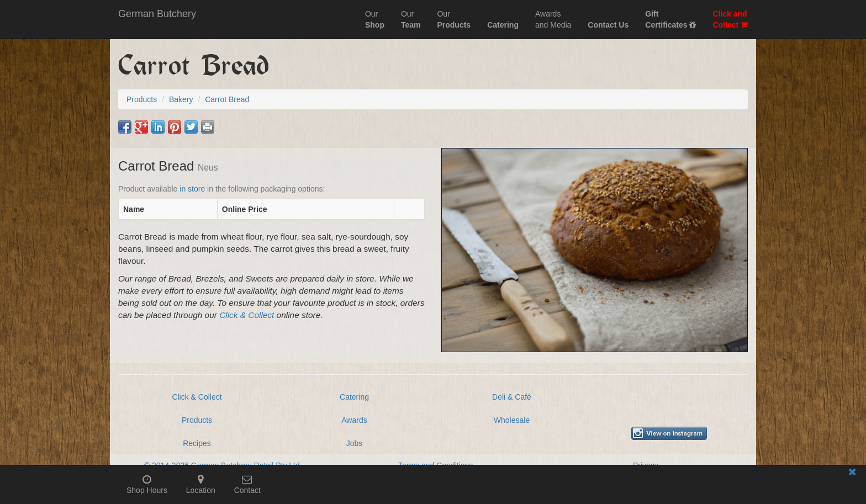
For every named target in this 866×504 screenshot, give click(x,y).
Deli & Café (512, 397)
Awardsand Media (553, 19)
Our (375, 19)
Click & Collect (247, 315)
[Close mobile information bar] (852, 474)
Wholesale (512, 420)
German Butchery (157, 14)
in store (192, 189)
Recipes (197, 443)
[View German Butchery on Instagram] (669, 433)
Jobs (355, 443)
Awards (354, 420)
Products (197, 420)
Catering (354, 397)
